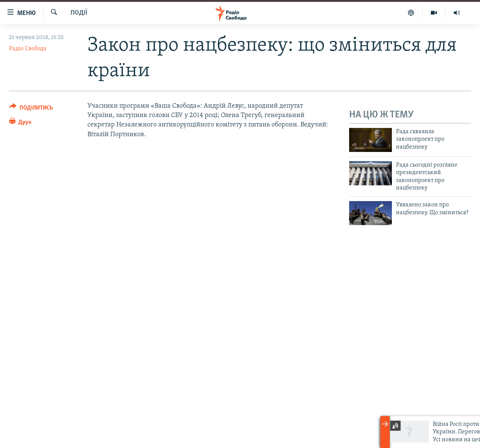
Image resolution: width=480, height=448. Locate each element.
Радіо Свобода (28, 49)
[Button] (31, 109)
